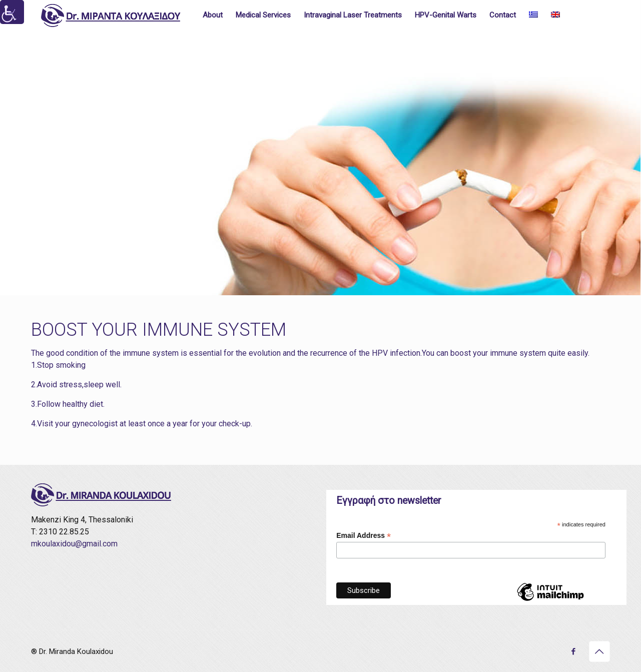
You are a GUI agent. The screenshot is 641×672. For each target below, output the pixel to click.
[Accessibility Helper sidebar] (12, 12)
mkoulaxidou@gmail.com (74, 544)
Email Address (364, 536)
